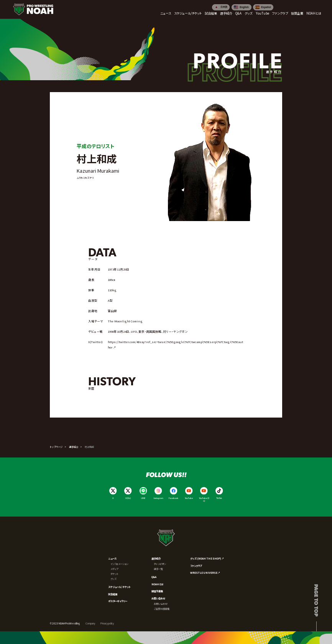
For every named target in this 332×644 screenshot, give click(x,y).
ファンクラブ (196, 566)
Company (90, 623)
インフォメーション (119, 564)
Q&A (154, 577)
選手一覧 (158, 569)
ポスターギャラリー (118, 601)
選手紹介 (74, 447)
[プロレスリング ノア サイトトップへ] (33, 9)
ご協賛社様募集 (162, 609)
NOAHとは (157, 584)
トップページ (56, 447)
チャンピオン (160, 564)
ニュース (112, 558)
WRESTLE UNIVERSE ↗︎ (205, 573)
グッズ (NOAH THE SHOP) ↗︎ (207, 558)
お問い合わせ (158, 598)
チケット (114, 574)
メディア (114, 569)
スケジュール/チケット (119, 587)
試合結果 (113, 594)
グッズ (113, 579)
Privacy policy (107, 623)
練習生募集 (157, 591)
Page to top (316, 600)
